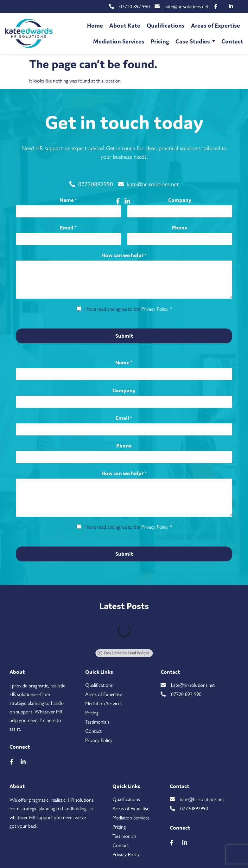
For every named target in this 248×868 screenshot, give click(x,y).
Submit (124, 336)
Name (68, 200)
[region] (124, 841)
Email (68, 228)
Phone (180, 228)
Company (180, 200)
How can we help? (124, 255)
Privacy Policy (155, 309)
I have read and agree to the (128, 309)
